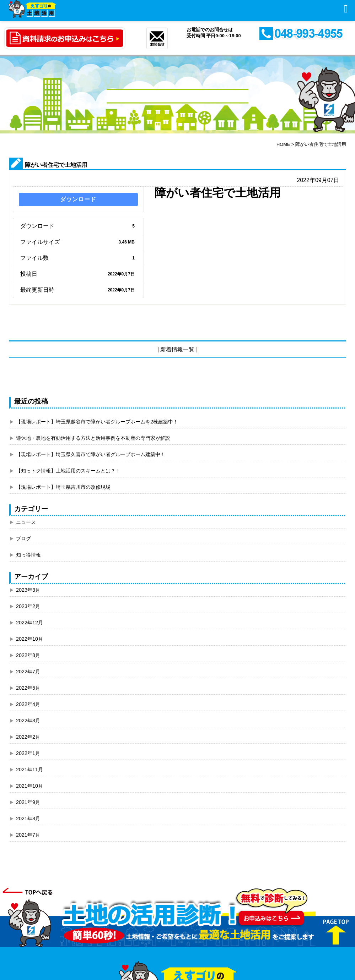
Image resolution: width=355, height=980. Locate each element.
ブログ (23, 538)
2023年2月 (28, 606)
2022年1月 (28, 753)
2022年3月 (28, 721)
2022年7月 (28, 672)
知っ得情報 (28, 555)
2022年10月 (29, 639)
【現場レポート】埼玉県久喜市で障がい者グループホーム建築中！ (91, 454)
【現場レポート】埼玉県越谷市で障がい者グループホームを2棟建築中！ (97, 422)
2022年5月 (28, 688)
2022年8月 (28, 655)
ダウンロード (78, 199)
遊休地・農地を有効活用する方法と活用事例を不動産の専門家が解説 (93, 438)
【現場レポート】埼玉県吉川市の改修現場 (63, 487)
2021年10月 (29, 786)
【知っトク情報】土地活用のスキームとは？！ (68, 471)
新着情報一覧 (177, 349)
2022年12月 (29, 623)
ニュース (26, 522)
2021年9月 (28, 802)
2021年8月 (28, 819)
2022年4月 (28, 704)
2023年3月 (28, 590)
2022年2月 (28, 737)
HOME (283, 144)
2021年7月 (28, 835)
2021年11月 (29, 770)
